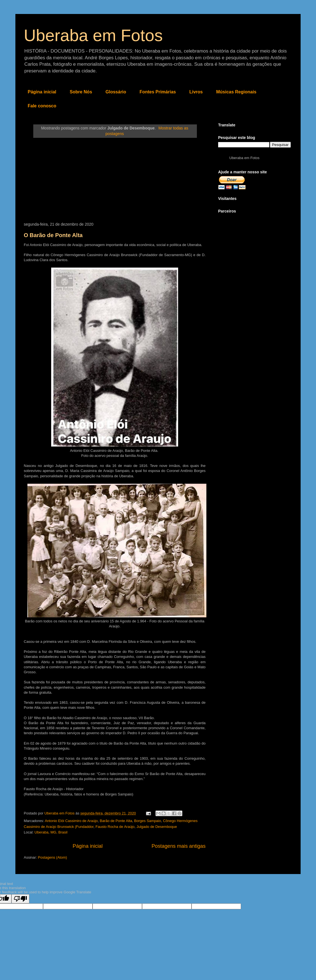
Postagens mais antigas (179, 846)
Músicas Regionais (236, 92)
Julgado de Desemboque (157, 827)
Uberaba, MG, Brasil (51, 832)
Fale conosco (42, 106)
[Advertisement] (115, 180)
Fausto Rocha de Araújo (115, 827)
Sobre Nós (81, 92)
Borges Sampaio (148, 821)
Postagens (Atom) (53, 857)
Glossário (116, 92)
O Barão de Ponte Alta (53, 235)
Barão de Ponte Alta (116, 821)
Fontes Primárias (158, 92)
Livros (196, 92)
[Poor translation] (20, 899)
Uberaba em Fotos (93, 35)
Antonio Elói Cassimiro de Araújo (71, 821)
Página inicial (42, 92)
